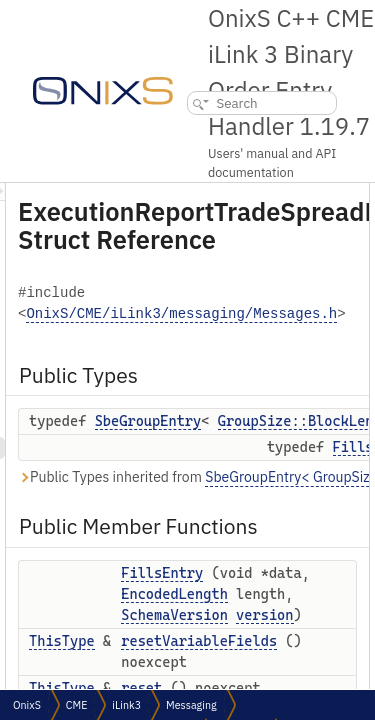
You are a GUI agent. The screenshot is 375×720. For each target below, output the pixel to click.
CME (76, 705)
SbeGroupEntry (261, 421)
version (262, 678)
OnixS (27, 705)
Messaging (191, 705)
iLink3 (126, 705)
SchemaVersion (287, 657)
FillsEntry (275, 573)
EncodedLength (287, 615)
